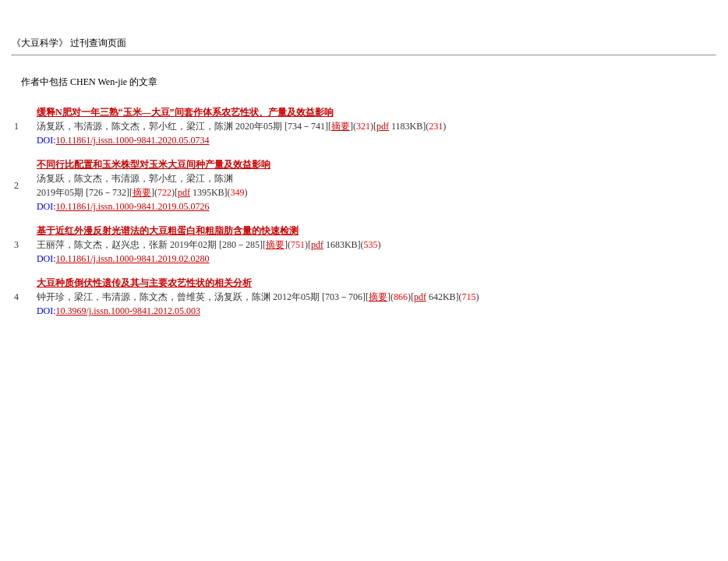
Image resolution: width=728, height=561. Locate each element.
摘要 (341, 126)
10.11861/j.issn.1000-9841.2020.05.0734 (133, 140)
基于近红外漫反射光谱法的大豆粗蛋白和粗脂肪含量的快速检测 (168, 231)
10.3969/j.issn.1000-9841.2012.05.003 (128, 311)
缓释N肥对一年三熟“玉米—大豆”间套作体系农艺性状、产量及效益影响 (185, 112)
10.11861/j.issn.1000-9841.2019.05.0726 (133, 206)
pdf (383, 126)
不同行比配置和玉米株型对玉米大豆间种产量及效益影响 (154, 164)
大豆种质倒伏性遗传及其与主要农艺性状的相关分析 (144, 283)
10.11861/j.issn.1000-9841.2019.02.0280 (133, 259)
